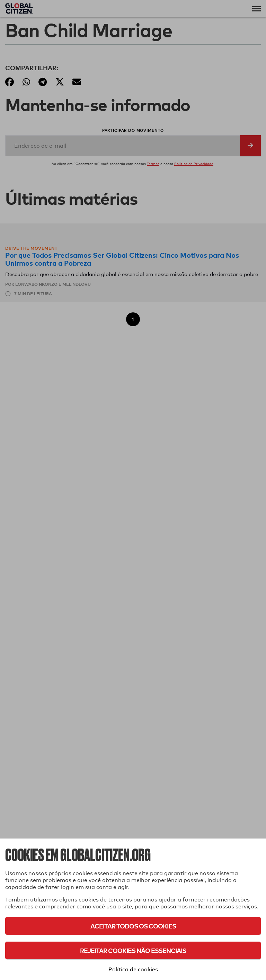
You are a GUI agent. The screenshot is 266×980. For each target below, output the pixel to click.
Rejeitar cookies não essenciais (133, 950)
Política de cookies (133, 969)
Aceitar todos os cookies (133, 926)
